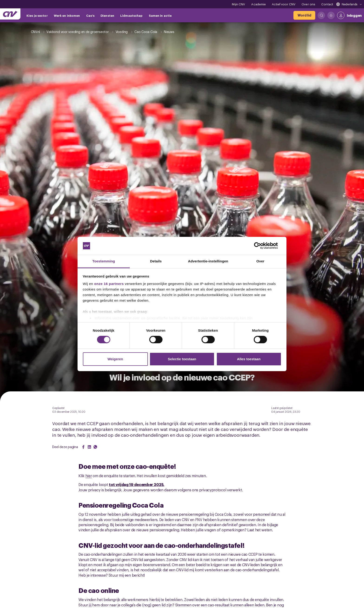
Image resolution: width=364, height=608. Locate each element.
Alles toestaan (249, 359)
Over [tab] (260, 261)
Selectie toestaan (182, 359)
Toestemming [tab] (104, 261)
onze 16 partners (109, 284)
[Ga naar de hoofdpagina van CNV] (10, 14)
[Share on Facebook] (83, 447)
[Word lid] (304, 15)
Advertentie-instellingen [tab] (208, 261)
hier (89, 476)
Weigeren (115, 359)
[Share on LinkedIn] (89, 447)
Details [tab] (156, 261)
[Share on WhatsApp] (95, 447)
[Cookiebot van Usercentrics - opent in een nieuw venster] (261, 246)
